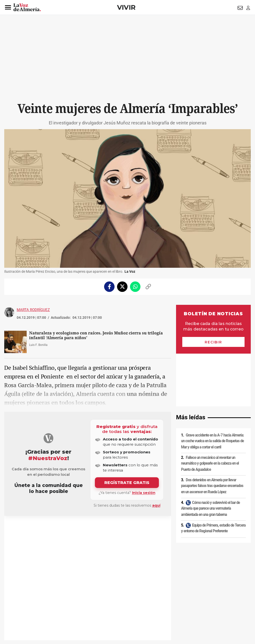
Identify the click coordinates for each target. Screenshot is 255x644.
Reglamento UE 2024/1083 (25, 610)
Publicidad (202, 601)
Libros (28, 528)
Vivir (126, 7)
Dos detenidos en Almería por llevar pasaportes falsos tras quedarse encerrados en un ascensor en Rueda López (212, 433)
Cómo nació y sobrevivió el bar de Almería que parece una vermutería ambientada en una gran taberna (210, 456)
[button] (8, 7)
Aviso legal (14, 601)
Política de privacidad (40, 601)
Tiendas (17, 528)
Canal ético (55, 610)
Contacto (184, 601)
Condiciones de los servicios (108, 601)
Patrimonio (42, 528)
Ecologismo (60, 528)
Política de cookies (72, 601)
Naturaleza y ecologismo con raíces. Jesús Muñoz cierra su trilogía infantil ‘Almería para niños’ (96, 335)
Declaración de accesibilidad (116, 610)
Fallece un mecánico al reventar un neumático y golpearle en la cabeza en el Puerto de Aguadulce (210, 411)
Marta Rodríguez (33, 310)
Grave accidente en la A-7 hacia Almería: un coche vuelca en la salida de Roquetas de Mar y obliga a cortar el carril (212, 388)
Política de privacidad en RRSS (153, 601)
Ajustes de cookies (80, 610)
